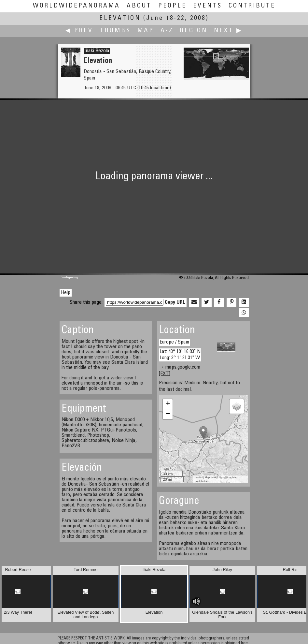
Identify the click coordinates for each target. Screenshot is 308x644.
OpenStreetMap (228, 477)
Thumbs (115, 31)
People (172, 6)
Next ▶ (228, 31)
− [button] (168, 414)
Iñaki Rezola (97, 51)
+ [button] (168, 404)
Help (66, 293)
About (139, 6)
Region (194, 31)
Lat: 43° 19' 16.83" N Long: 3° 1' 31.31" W (180, 355)
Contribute (252, 6)
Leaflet (199, 477)
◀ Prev (79, 31)
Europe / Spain (174, 342)
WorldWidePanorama (77, 6)
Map (146, 31)
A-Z (167, 31)
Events (208, 6)
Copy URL (175, 302)
